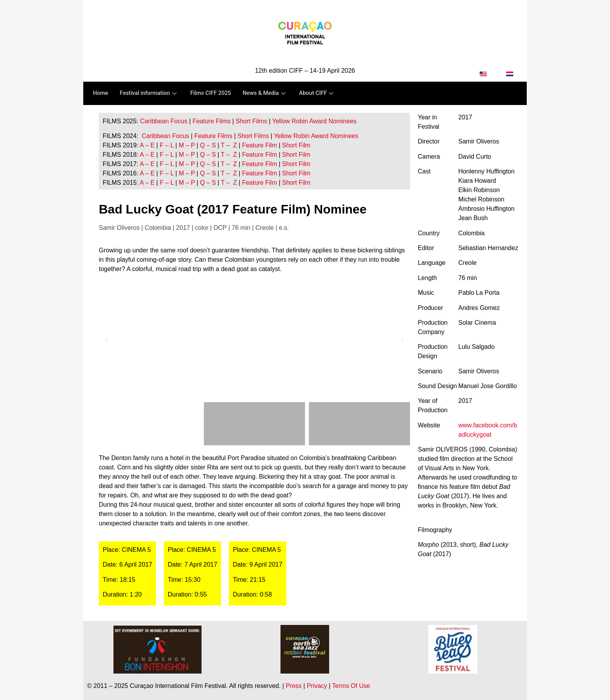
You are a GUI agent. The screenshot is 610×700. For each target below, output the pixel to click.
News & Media (270, 93)
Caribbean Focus (164, 121)
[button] (107, 340)
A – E (147, 145)
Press (294, 686)
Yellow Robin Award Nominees (314, 121)
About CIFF (323, 93)
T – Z (229, 145)
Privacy (317, 686)
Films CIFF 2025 (214, 93)
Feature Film (259, 145)
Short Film (295, 145)
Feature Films (212, 121)
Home (101, 93)
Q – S (208, 145)
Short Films (252, 121)
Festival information (151, 93)
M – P (187, 145)
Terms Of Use (351, 686)
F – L (167, 145)
